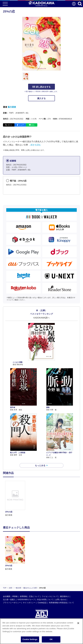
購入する (41, 98)
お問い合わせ (61, 600)
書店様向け (65, 596)
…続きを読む (35, 145)
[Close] (78, 623)
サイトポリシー (29, 603)
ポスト (10, 125)
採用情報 (23, 596)
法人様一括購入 (9, 600)
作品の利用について (45, 600)
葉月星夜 (12, 107)
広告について (34, 596)
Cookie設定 (42, 603)
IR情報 (15, 596)
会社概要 (7, 596)
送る (33, 125)
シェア (21, 125)
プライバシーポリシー (12, 603)
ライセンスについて (50, 596)
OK (51, 639)
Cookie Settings (30, 639)
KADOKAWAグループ (26, 600)
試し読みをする (41, 87)
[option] (16, 499)
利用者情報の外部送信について (61, 603)
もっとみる (40, 465)
